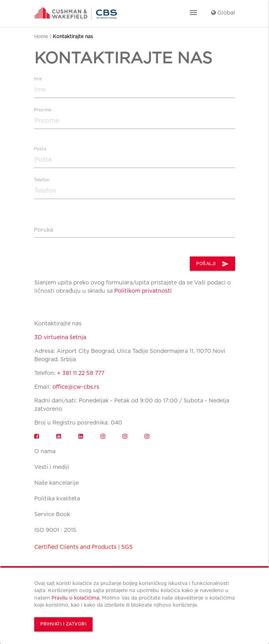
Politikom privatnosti (143, 291)
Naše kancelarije (57, 483)
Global (223, 13)
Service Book (52, 514)
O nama (45, 451)
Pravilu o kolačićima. (76, 598)
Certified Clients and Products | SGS (83, 547)
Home (41, 36)
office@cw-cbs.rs (76, 387)
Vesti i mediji (52, 467)
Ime (38, 79)
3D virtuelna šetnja (60, 337)
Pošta (40, 149)
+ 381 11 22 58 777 (81, 373)
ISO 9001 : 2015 (55, 530)
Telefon (42, 180)
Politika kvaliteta (57, 498)
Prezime (43, 110)
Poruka (44, 230)
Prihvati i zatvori (63, 624)
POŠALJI (212, 264)
